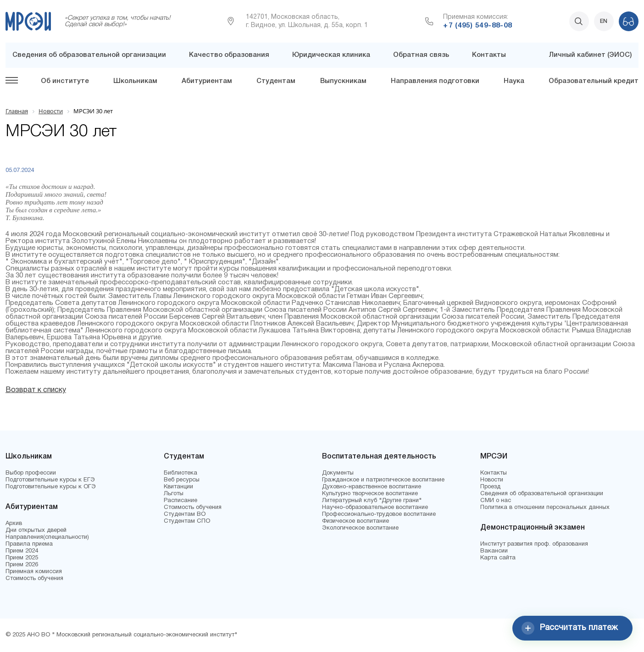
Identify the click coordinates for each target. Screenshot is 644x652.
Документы (338, 473)
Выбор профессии (31, 473)
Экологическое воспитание (360, 528)
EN (604, 21)
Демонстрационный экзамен (533, 528)
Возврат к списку (36, 390)
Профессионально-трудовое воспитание (379, 514)
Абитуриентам (207, 81)
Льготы (174, 494)
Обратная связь (421, 55)
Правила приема (29, 544)
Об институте (65, 81)
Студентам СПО (187, 521)
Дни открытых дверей (36, 530)
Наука (514, 81)
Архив (14, 524)
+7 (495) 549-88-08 (477, 26)
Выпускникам (343, 81)
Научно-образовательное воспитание (375, 508)
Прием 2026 (22, 565)
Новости (492, 480)
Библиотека (180, 473)
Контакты (489, 55)
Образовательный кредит (594, 81)
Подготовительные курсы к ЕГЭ (50, 480)
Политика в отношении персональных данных (545, 508)
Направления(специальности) (47, 537)
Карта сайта (498, 558)
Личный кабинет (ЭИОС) (590, 55)
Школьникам (135, 81)
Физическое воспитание (355, 521)
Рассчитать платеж (570, 628)
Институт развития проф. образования (534, 544)
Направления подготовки (435, 81)
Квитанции (178, 487)
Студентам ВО (185, 514)
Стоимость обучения (34, 579)
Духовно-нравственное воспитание (372, 487)
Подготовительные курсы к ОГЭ (51, 487)
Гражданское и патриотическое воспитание (383, 480)
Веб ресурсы (182, 480)
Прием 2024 (22, 551)
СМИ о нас (496, 501)
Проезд (490, 487)
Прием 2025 (22, 558)
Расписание (180, 501)
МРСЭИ (494, 457)
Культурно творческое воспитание (370, 494)
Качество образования (229, 55)
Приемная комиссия (34, 572)
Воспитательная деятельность (379, 457)
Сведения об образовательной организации (89, 55)
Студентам (276, 81)
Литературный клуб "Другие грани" (372, 501)
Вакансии (494, 551)
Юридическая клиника (331, 55)
